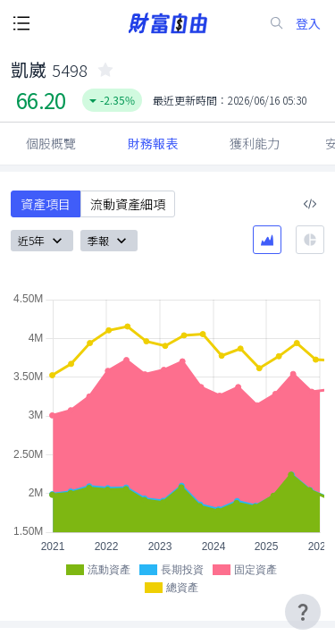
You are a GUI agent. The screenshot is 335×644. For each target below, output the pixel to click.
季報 (109, 241)
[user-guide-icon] (303, 612)
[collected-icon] (105, 70)
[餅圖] (310, 240)
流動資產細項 (128, 204)
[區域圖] (267, 240)
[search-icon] (277, 23)
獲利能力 (255, 143)
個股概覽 (51, 143)
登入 (308, 24)
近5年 (42, 241)
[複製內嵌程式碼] (310, 204)
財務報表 (153, 143)
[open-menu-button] (21, 23)
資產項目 (46, 204)
